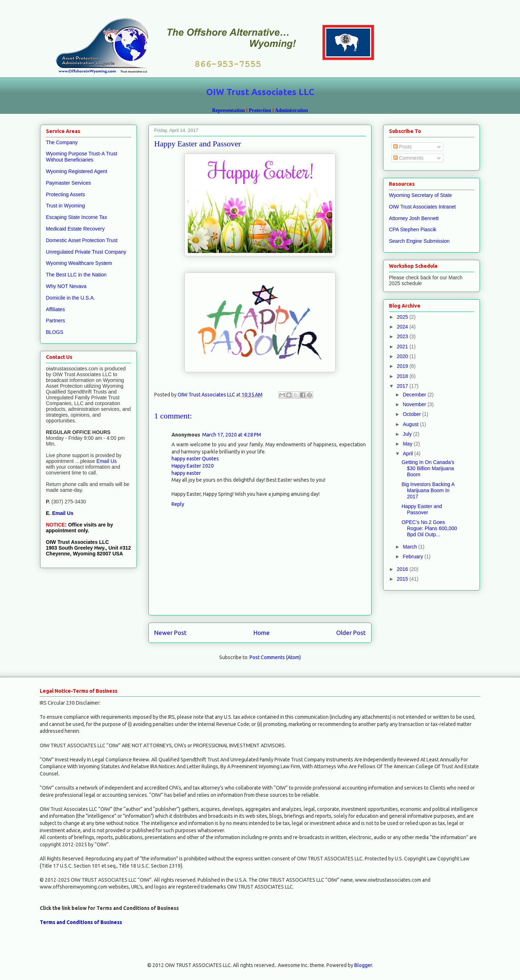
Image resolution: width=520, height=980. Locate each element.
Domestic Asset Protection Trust (82, 240)
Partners (55, 321)
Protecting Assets (65, 194)
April (408, 454)
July (408, 434)
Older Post (351, 633)
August (411, 424)
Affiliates (55, 309)
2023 (403, 336)
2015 (403, 579)
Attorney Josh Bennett (414, 218)
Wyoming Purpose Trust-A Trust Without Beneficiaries (82, 157)
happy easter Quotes (195, 459)
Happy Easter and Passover (422, 509)
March (410, 547)
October (412, 414)
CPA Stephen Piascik (413, 229)
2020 (403, 356)
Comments (408, 158)
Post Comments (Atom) (275, 657)
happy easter (186, 473)
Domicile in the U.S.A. (70, 298)
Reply (178, 504)
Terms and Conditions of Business (81, 922)
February (413, 556)
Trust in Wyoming (65, 206)
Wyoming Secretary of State (420, 195)
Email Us (106, 461)
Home (262, 633)
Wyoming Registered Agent (77, 171)
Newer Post (170, 633)
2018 (403, 376)
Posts (402, 147)
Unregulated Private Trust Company (86, 252)
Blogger (363, 965)
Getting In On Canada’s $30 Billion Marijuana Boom (428, 468)
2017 (403, 386)
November (415, 404)
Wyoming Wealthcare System (79, 263)
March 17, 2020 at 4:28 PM (232, 435)
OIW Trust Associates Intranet (422, 207)
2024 (403, 327)
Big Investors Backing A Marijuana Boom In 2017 (428, 490)
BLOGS (55, 332)
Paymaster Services (68, 183)
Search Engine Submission (419, 241)
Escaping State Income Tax (76, 217)
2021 (403, 347)
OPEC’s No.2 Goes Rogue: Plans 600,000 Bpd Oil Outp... (429, 528)
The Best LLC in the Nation (76, 275)
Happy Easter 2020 (193, 466)
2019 (403, 366)
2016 (403, 569)
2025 (403, 317)
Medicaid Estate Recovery (75, 229)
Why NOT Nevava (66, 286)
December (415, 395)
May (408, 444)
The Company (62, 142)
